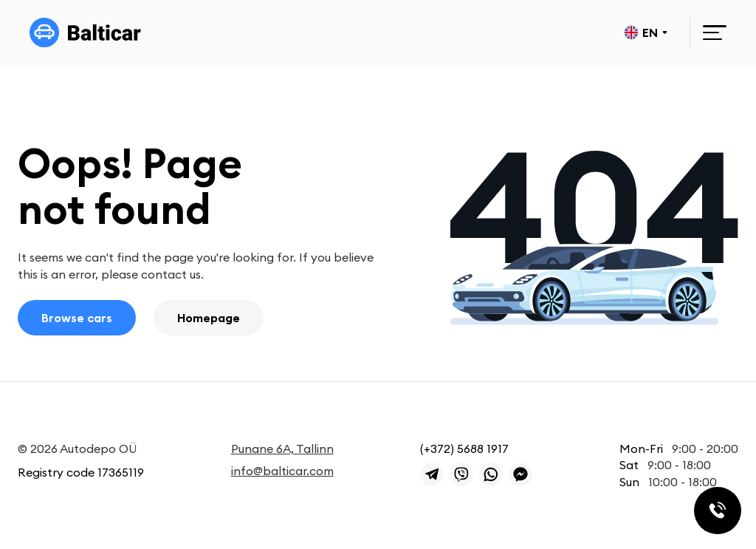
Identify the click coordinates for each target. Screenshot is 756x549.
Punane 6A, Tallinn (282, 449)
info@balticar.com (282, 471)
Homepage (209, 318)
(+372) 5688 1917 (464, 449)
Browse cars (77, 318)
